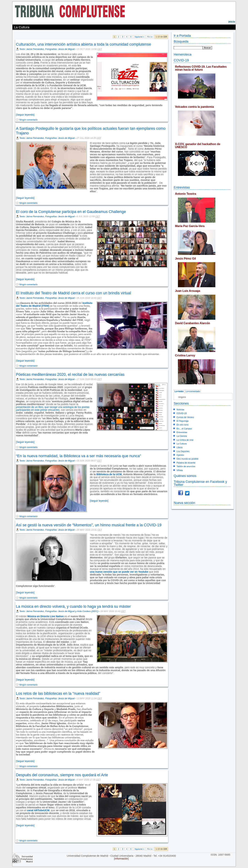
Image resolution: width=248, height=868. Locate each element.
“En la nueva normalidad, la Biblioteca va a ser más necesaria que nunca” (78, 456)
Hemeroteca (183, 54)
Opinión (180, 455)
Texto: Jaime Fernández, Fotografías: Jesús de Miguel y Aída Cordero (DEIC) (59, 611)
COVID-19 (181, 60)
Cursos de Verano (185, 417)
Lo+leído (179, 392)
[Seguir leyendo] (25, 115)
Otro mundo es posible (187, 459)
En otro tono (182, 425)
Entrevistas (182, 187)
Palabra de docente (186, 463)
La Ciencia (182, 436)
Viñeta (180, 470)
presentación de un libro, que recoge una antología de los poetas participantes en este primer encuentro (53, 408)
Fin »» (150, 37)
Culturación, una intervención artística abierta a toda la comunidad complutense (84, 44)
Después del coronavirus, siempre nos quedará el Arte (62, 775)
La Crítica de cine (185, 440)
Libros (179, 447)
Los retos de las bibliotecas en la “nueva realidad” (58, 693)
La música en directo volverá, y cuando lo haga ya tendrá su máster (73, 606)
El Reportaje (182, 421)
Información (121, 859)
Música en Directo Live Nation (46, 616)
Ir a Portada (182, 36)
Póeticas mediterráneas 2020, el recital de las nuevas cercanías (70, 374)
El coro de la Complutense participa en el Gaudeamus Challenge (71, 212)
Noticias (180, 410)
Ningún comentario (28, 120)
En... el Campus (184, 429)
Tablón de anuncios (186, 466)
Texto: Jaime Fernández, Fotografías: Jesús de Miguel (47, 49)
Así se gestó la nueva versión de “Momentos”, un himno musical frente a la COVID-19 (89, 525)
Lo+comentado (193, 392)
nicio (232, 22)
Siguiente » (139, 37)
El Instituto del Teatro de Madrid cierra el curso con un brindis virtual (73, 293)
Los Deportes (183, 451)
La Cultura (181, 444)
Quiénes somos (185, 476)
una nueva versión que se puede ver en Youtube (119, 572)
